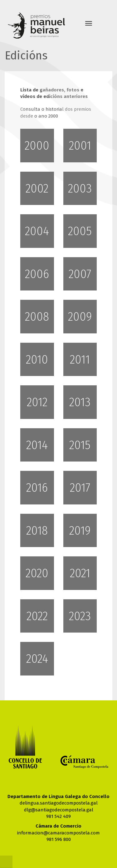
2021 (80, 573)
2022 (37, 616)
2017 (80, 488)
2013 (80, 402)
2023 (80, 616)
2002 (37, 188)
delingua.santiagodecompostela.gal (59, 803)
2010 (37, 360)
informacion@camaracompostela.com (58, 833)
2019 (80, 531)
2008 (37, 317)
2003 (80, 188)
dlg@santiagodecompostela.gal (59, 810)
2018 (37, 531)
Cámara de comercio (84, 762)
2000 (37, 146)
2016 (37, 488)
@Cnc (6, 862)
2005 (80, 231)
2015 (80, 445)
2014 (37, 445)
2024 (37, 659)
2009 (80, 317)
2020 (37, 573)
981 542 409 (58, 816)
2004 (37, 231)
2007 (80, 274)
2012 (37, 402)
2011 (80, 360)
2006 (37, 274)
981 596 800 (59, 839)
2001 (80, 146)
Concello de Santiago (25, 747)
